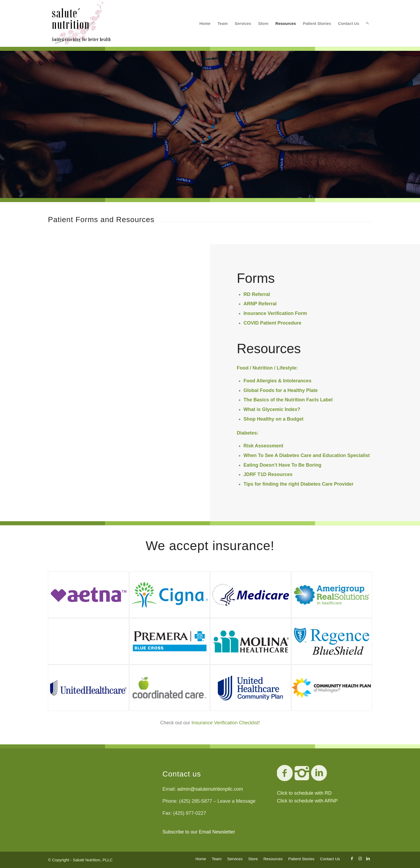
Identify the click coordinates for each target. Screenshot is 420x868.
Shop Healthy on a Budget (273, 419)
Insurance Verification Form (275, 313)
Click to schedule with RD (304, 793)
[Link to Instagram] (360, 859)
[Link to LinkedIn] (368, 859)
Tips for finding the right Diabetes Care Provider (299, 484)
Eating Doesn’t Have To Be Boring (282, 465)
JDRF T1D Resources (268, 474)
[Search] (367, 23)
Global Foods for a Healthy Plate (281, 390)
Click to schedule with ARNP (307, 801)
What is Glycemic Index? (272, 409)
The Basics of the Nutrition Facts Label (288, 400)
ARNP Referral (260, 304)
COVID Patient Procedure (272, 323)
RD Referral (257, 294)
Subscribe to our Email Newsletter (199, 832)
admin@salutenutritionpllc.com (210, 789)
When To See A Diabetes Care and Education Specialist (307, 455)
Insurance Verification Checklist (225, 723)
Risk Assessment (263, 446)
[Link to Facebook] (352, 859)
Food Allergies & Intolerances (277, 381)
